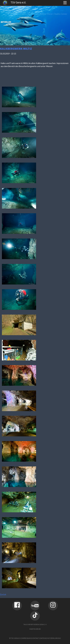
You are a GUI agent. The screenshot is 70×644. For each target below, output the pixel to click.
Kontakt (35, 638)
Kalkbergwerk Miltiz (16, 49)
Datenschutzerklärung (50, 638)
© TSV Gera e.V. (15, 638)
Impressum (26, 638)
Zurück (3, 594)
